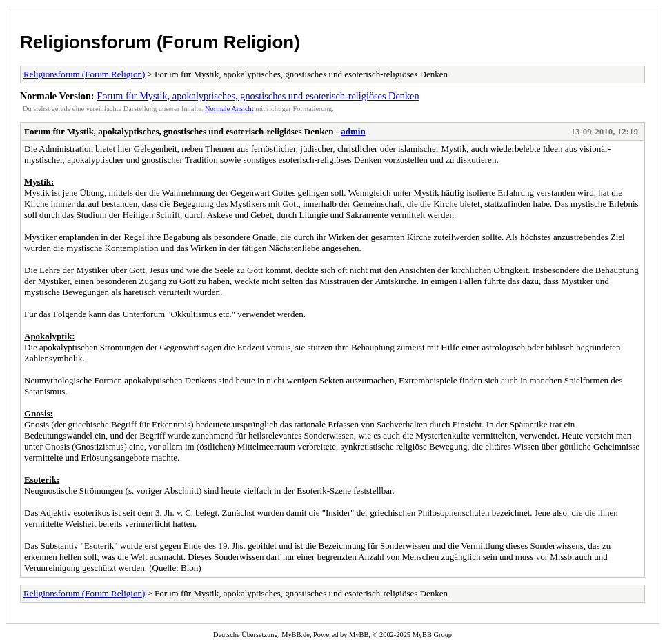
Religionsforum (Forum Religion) (160, 42)
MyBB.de (296, 635)
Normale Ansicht (229, 109)
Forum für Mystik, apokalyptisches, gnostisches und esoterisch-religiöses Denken (258, 96)
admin (353, 131)
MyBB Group (432, 635)
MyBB (359, 635)
